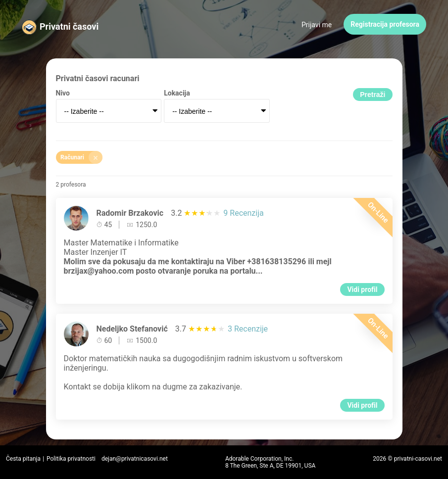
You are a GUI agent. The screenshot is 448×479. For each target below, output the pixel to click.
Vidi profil (362, 289)
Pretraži (373, 95)
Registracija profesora (385, 24)
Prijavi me (317, 25)
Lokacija (177, 93)
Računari (81, 157)
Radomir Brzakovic (130, 213)
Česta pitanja (23, 459)
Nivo (63, 93)
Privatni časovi (69, 26)
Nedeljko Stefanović (132, 329)
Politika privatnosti (71, 459)
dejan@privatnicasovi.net (135, 459)
